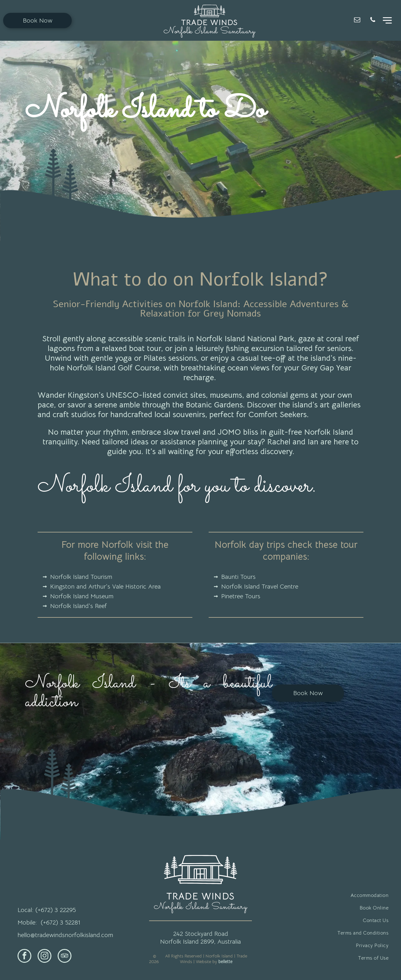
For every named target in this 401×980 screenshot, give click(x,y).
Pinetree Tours (241, 596)
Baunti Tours (238, 577)
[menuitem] (332, 895)
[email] (357, 21)
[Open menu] (387, 20)
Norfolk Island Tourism (81, 577)
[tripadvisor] (65, 957)
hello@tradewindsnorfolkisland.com (65, 935)
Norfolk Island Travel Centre (260, 587)
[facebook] (24, 957)
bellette (225, 962)
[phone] (373, 21)
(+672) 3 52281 (60, 922)
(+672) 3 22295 (56, 910)
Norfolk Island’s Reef (78, 606)
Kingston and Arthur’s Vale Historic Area (105, 587)
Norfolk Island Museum (82, 596)
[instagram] (44, 957)
